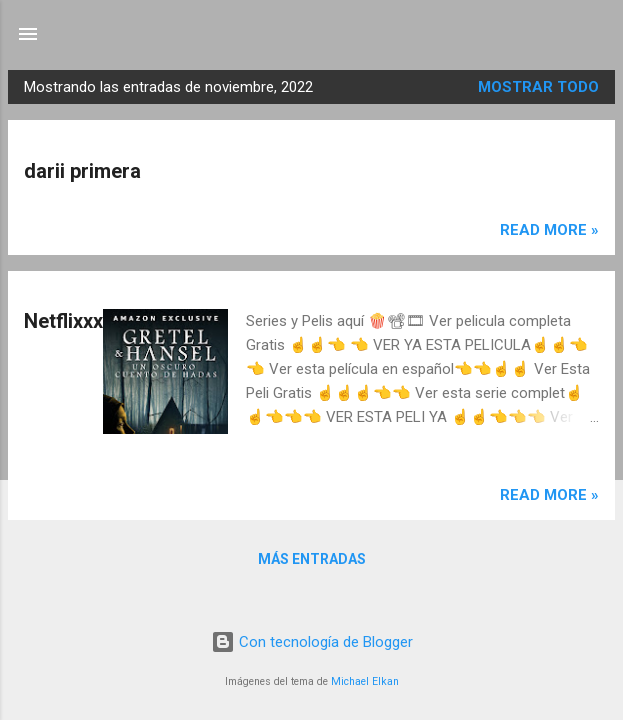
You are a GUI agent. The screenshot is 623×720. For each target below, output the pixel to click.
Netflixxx (63, 321)
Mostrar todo (538, 87)
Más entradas (312, 559)
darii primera (82, 171)
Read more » (549, 230)
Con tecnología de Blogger (312, 642)
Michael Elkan (365, 681)
